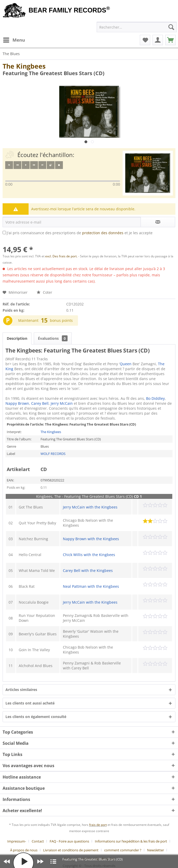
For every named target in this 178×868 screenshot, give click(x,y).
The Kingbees (24, 66)
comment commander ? (123, 850)
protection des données (103, 233)
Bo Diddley (155, 398)
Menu (14, 39)
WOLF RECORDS (53, 454)
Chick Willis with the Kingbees (89, 555)
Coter (44, 292)
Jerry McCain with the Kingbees (90, 507)
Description (17, 338)
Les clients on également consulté (36, 717)
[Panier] (170, 40)
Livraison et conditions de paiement (71, 850)
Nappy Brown (17, 403)
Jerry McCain (62, 403)
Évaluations (53, 338)
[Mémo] (145, 40)
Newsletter (156, 850)
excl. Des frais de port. (62, 256)
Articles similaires (21, 690)
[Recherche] (171, 27)
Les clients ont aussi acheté (30, 703)
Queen (126, 364)
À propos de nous (24, 850)
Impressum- (17, 841)
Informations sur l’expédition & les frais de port (131, 841)
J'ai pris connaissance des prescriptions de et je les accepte (80, 233)
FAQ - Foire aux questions (69, 841)
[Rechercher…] (137, 27)
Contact (38, 841)
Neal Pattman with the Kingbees (91, 586)
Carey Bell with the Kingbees (88, 570)
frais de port (98, 825)
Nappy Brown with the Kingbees (91, 539)
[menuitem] (14, 40)
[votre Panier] (158, 40)
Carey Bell (40, 403)
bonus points (61, 320)
